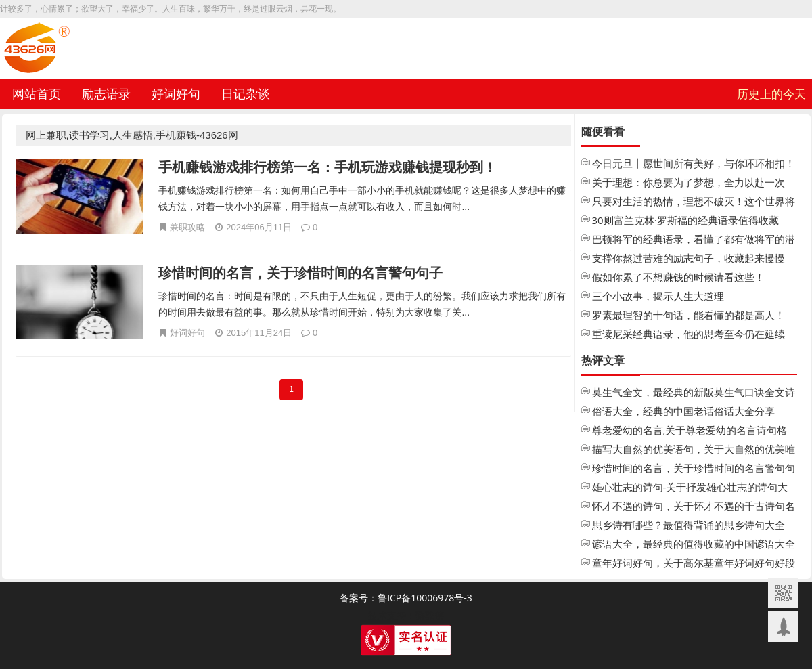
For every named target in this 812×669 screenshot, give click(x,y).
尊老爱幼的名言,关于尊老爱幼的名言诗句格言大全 (690, 431)
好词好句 (176, 93)
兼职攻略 (187, 227)
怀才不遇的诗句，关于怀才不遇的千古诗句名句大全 (694, 507)
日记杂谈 (246, 93)
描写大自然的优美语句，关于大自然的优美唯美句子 (694, 450)
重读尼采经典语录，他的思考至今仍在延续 (689, 334)
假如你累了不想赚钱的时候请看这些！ (678, 277)
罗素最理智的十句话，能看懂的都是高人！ (689, 315)
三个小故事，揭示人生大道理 (658, 296)
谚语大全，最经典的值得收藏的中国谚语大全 (694, 544)
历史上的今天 (771, 94)
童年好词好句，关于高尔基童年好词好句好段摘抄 (694, 564)
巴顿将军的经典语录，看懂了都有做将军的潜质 (694, 240)
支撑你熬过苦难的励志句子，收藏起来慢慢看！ (689, 259)
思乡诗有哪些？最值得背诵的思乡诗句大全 (689, 525)
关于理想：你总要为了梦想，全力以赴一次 (689, 182)
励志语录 (106, 93)
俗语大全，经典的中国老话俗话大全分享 (683, 411)
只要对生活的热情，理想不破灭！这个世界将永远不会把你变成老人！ (694, 202)
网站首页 (37, 93)
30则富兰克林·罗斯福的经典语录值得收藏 (685, 220)
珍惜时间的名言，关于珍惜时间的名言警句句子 (300, 273)
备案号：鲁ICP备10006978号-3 (406, 598)
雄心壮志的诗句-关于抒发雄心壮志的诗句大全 (690, 488)
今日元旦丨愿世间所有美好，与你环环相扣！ (694, 163)
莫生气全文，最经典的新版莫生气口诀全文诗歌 (694, 393)
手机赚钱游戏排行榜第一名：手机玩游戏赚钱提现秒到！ (328, 167)
